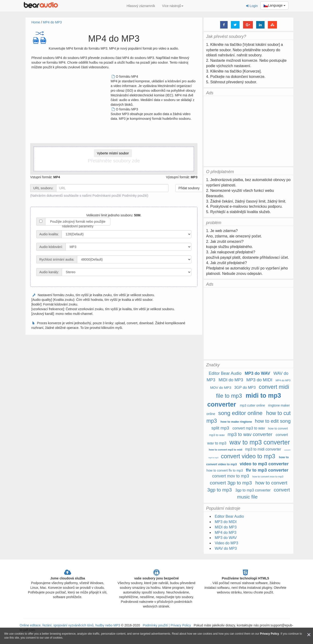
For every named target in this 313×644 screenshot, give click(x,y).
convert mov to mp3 (231, 476)
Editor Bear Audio (225, 373)
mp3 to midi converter (263, 449)
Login (252, 6)
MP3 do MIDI (259, 380)
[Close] (309, 635)
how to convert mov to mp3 (268, 477)
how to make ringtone (237, 422)
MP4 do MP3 (52, 22)
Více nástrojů (173, 6)
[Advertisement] (71, 107)
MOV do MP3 (221, 387)
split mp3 (220, 428)
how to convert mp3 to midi (226, 450)
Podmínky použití (135, 196)
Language (274, 6)
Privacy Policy (180, 625)
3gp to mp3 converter (253, 490)
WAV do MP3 (226, 548)
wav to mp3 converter (260, 442)
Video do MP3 (226, 543)
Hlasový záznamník (141, 6)
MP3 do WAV (257, 373)
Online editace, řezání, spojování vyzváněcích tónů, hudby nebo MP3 (70, 625)
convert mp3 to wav (249, 428)
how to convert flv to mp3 (225, 470)
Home (36, 22)
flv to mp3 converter (267, 470)
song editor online (240, 413)
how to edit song (273, 421)
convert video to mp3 (248, 456)
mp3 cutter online (252, 405)
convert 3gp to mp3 (231, 483)
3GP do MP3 (245, 387)
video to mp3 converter (264, 464)
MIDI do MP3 (231, 380)
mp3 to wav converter (250, 434)
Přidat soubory (189, 188)
